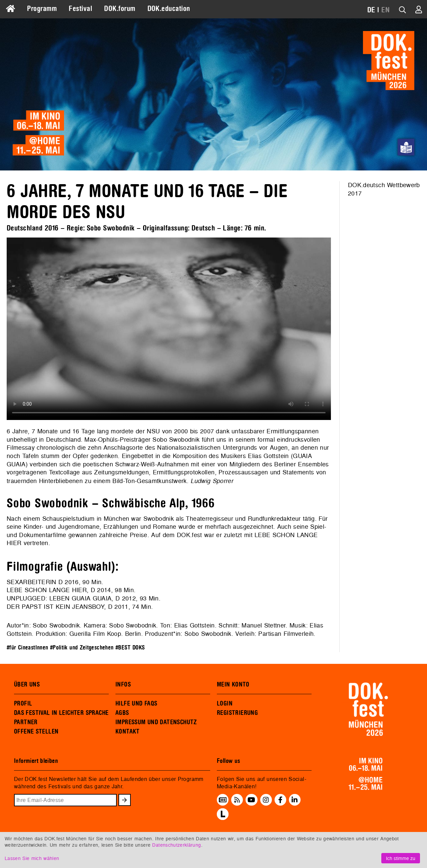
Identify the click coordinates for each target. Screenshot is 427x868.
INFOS (123, 685)
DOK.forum (120, 9)
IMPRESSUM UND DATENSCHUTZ (156, 722)
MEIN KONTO (233, 685)
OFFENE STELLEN (36, 732)
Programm (42, 9)
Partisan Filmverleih (286, 634)
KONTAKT (128, 732)
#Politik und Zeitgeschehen (82, 648)
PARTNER (26, 722)
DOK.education (169, 9)
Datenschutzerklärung (176, 845)
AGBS (122, 713)
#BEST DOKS (130, 648)
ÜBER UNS (27, 685)
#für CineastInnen (27, 648)
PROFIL (23, 704)
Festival (80, 9)
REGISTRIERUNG (237, 713)
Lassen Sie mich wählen (32, 858)
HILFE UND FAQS (136, 704)
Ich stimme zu (401, 858)
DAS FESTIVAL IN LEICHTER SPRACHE (61, 713)
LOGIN (225, 704)
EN (385, 10)
